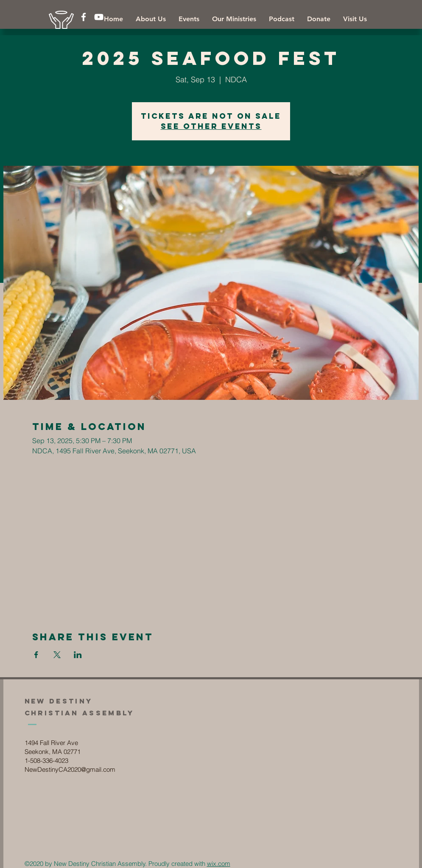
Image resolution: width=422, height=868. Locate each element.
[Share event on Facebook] (36, 655)
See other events (211, 126)
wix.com (219, 864)
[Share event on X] (57, 655)
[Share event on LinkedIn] (78, 655)
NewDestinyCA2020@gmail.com (70, 769)
